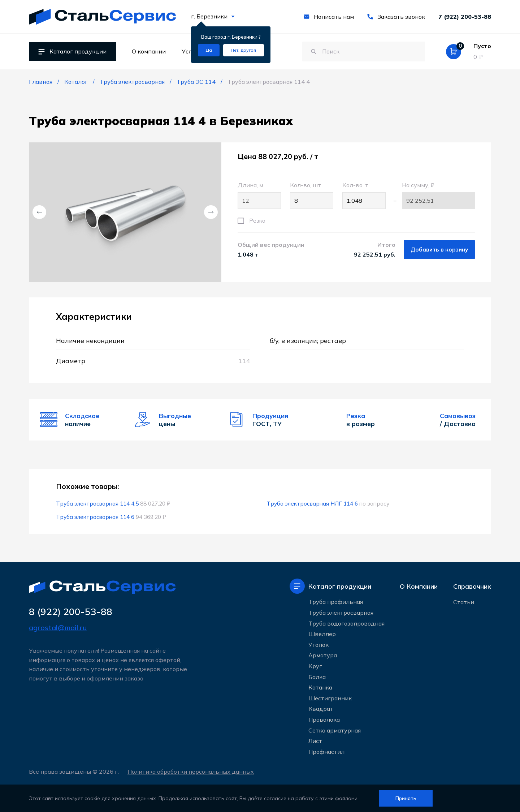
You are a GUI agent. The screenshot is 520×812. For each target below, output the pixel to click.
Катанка (320, 687)
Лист (315, 741)
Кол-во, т (364, 195)
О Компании (419, 586)
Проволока (324, 719)
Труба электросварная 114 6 (95, 517)
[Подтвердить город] (209, 50)
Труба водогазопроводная (346, 623)
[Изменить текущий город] (244, 50)
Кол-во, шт (312, 195)
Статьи (464, 602)
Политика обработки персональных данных (191, 772)
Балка (317, 677)
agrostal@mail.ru (58, 628)
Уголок (318, 645)
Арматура (323, 655)
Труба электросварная (341, 613)
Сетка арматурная (335, 730)
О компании (149, 51)
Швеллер (322, 634)
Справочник (472, 586)
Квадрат (321, 709)
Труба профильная (336, 602)
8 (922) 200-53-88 (71, 612)
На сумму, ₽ (438, 195)
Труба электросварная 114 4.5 (97, 503)
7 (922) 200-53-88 (465, 17)
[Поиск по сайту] (364, 52)
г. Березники (213, 16)
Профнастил (326, 752)
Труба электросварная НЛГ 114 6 (312, 503)
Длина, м (259, 195)
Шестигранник (330, 698)
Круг (315, 666)
